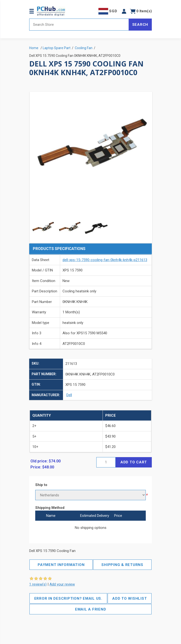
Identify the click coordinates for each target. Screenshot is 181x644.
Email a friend (91, 609)
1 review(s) (38, 584)
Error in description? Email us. (68, 598)
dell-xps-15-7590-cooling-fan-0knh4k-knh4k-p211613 (105, 260)
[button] (124, 11)
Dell (69, 395)
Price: (36, 467)
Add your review (62, 584)
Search (140, 25)
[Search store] (79, 25)
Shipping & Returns (122, 565)
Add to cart (134, 462)
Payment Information (61, 565)
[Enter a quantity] (106, 462)
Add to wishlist (129, 598)
